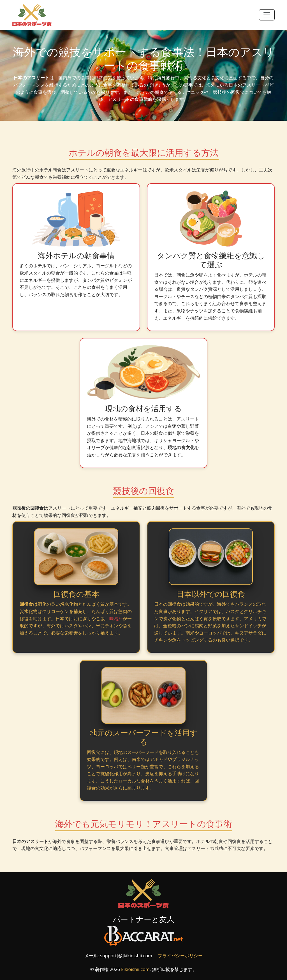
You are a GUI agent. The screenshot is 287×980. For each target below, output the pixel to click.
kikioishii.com (135, 969)
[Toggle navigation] (267, 15)
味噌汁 (116, 619)
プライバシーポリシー (180, 956)
